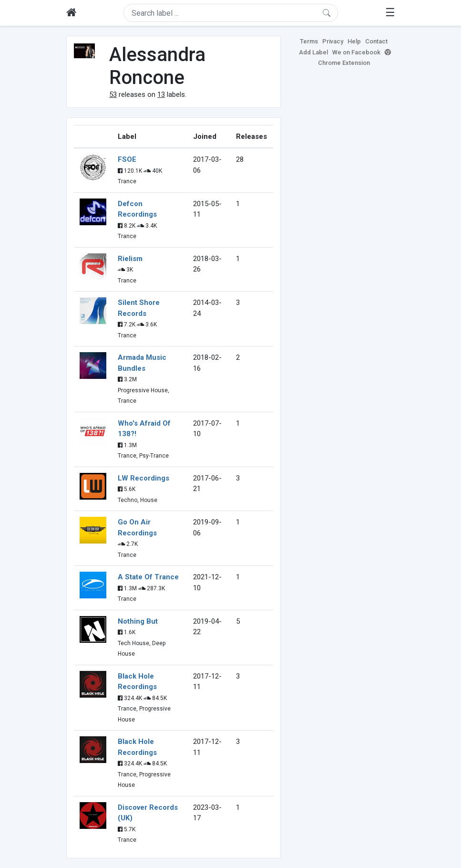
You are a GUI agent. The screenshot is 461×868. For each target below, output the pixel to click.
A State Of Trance (148, 577)
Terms (309, 41)
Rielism (130, 259)
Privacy (333, 41)
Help (354, 41)
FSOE (127, 159)
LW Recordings (143, 478)
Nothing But (138, 621)
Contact (376, 41)
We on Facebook (356, 52)
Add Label (313, 52)
